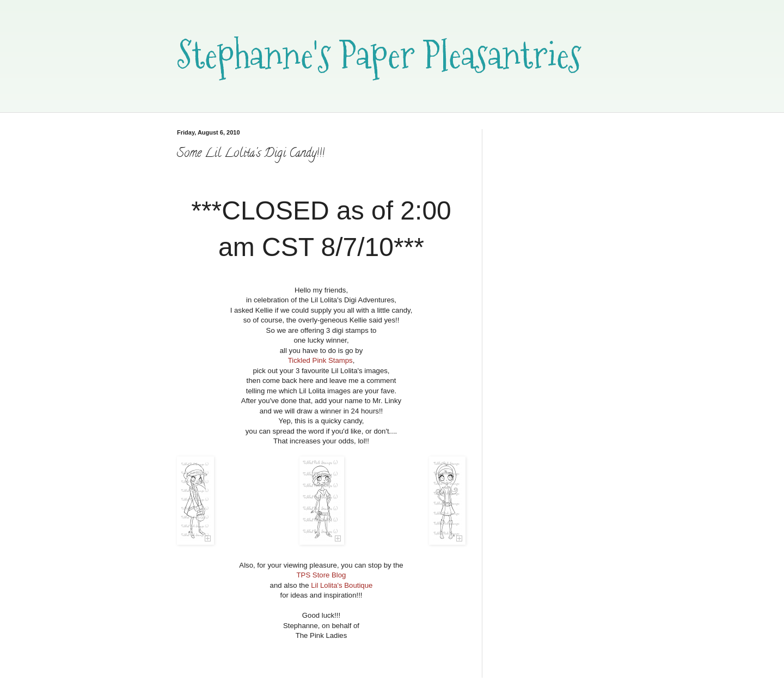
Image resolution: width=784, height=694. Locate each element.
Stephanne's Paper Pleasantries (379, 55)
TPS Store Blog (321, 575)
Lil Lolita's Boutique (342, 585)
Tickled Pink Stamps (320, 360)
